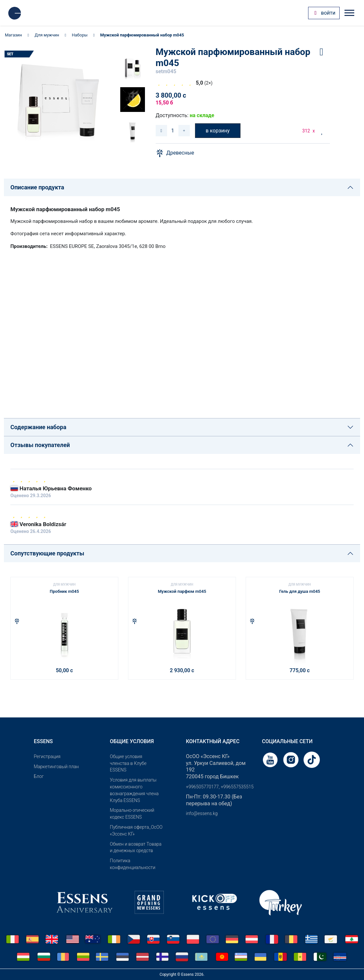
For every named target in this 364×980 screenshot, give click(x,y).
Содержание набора (38, 427)
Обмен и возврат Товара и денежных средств (136, 847)
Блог (39, 776)
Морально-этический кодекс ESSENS (132, 814)
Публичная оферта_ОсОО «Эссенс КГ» (136, 830)
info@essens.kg (202, 813)
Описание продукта (37, 187)
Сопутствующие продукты (47, 553)
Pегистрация (47, 756)
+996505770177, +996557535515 (220, 787)
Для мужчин (47, 35)
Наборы (80, 35)
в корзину (218, 131)
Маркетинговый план (56, 767)
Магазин (13, 35)
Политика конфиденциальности (133, 864)
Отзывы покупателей (40, 445)
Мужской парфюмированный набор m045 (142, 35)
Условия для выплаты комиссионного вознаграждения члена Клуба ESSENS (134, 790)
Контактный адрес (213, 741)
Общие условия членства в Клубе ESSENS (128, 763)
